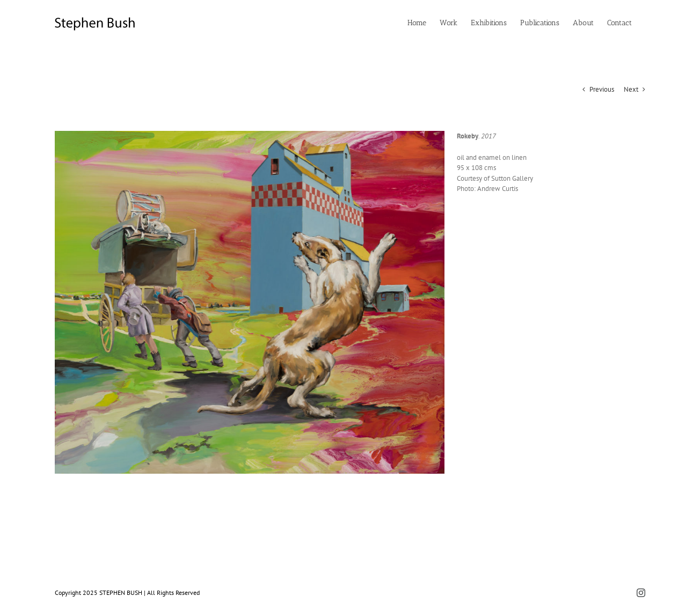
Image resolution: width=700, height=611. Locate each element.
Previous (602, 89)
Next (631, 89)
